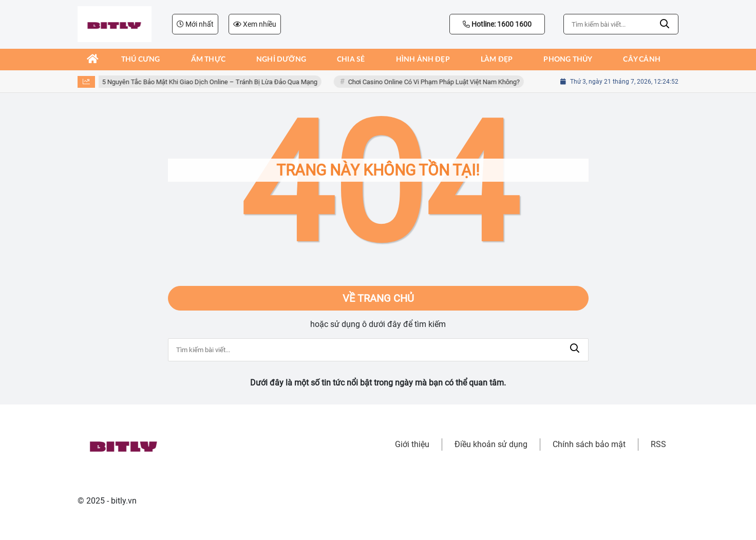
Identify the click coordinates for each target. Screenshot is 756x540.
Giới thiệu (412, 444)
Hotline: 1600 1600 (497, 24)
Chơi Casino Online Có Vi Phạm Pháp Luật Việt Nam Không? (436, 82)
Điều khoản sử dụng (491, 444)
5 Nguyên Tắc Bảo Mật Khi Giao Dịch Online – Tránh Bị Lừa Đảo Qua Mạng (211, 82)
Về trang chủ (378, 298)
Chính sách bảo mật (589, 444)
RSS (658, 444)
